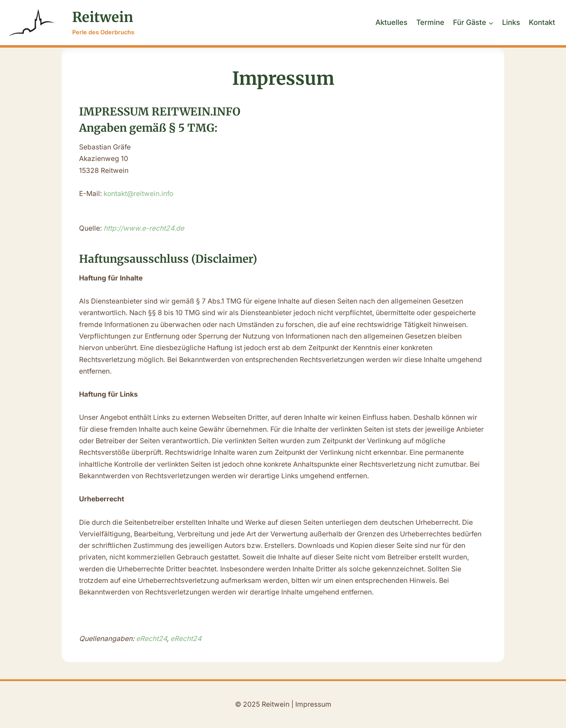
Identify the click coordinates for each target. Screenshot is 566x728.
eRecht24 (151, 639)
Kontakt (542, 22)
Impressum (313, 704)
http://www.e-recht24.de (144, 228)
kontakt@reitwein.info (138, 194)
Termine (430, 22)
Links (511, 22)
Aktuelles (391, 22)
